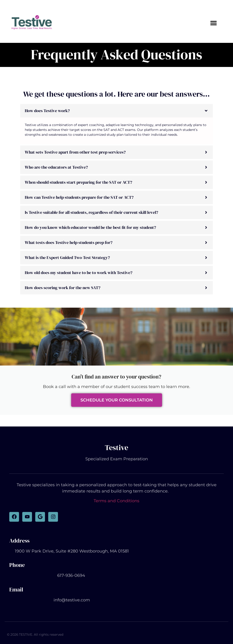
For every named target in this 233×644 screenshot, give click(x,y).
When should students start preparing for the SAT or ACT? (78, 182)
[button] (213, 23)
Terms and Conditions (116, 501)
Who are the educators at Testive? (56, 167)
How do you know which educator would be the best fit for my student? (90, 227)
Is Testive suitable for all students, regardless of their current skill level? (91, 212)
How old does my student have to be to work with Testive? (79, 273)
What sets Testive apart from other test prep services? (75, 152)
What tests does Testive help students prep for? (69, 242)
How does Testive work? (47, 111)
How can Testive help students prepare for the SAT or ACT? (79, 197)
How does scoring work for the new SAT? (63, 288)
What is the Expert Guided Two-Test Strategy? (67, 257)
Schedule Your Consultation (117, 400)
